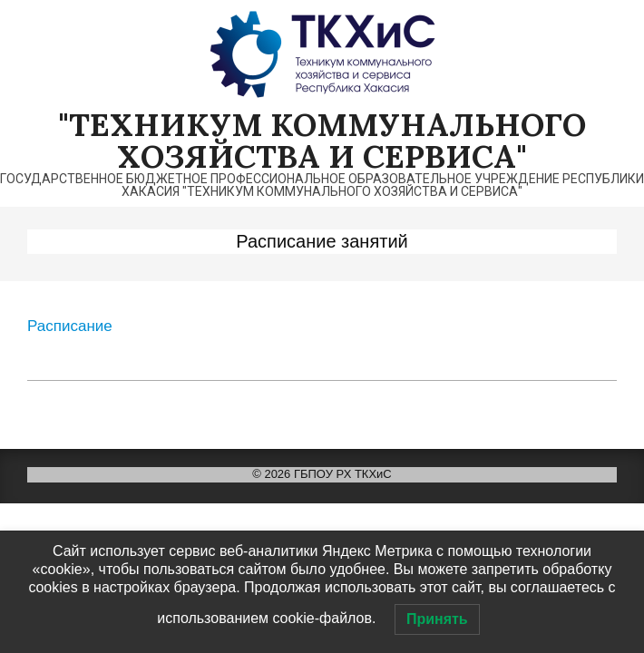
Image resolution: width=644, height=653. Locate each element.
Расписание (70, 326)
